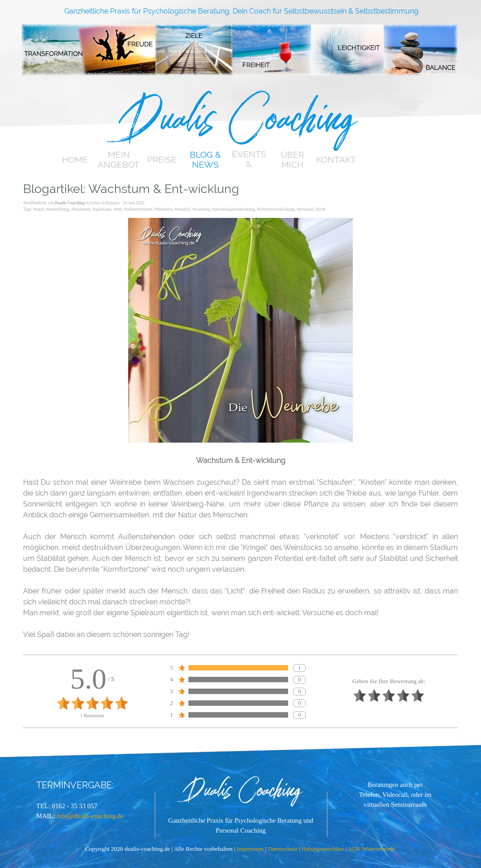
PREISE (162, 159)
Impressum (251, 849)
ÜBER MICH (292, 159)
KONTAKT (336, 159)
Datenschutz (283, 849)
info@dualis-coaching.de (90, 816)
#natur (38, 209)
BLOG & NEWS (205, 159)
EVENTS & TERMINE (249, 164)
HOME (75, 159)
